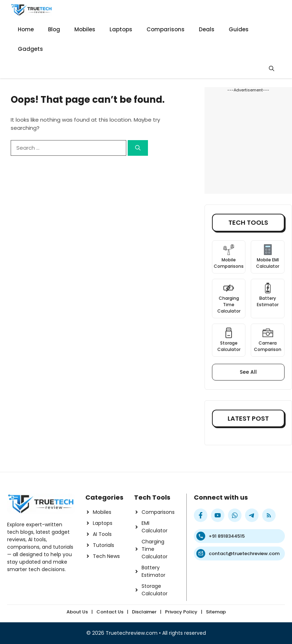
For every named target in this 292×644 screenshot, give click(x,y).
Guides (239, 29)
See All (248, 372)
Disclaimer (144, 612)
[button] (272, 68)
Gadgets (30, 49)
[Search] (138, 148)
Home (26, 29)
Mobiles (85, 29)
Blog (54, 29)
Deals (207, 29)
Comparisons (166, 29)
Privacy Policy (181, 612)
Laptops (121, 29)
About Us (77, 612)
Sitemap (216, 612)
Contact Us (110, 612)
